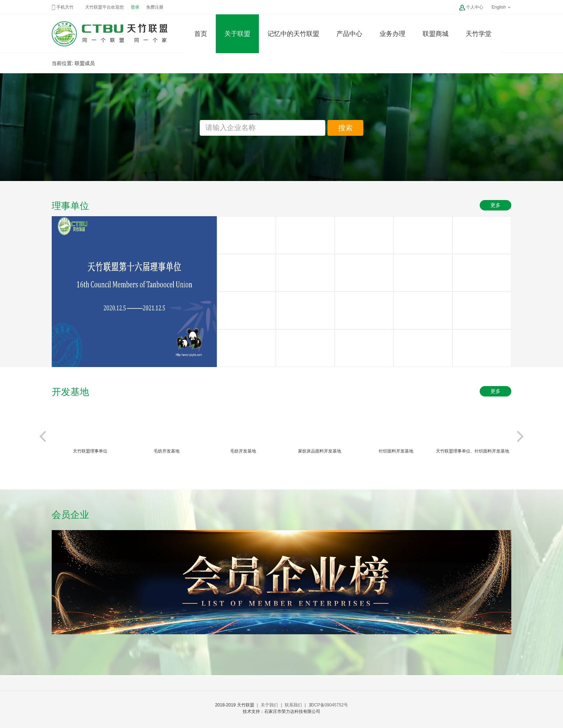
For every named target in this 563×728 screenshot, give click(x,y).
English (501, 7)
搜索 (345, 128)
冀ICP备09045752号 (328, 705)
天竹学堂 (479, 34)
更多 (495, 205)
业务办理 (392, 34)
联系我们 (293, 705)
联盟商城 (436, 34)
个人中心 (475, 7)
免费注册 (155, 7)
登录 (135, 7)
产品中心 (349, 34)
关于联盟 (237, 34)
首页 (201, 34)
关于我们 (269, 705)
